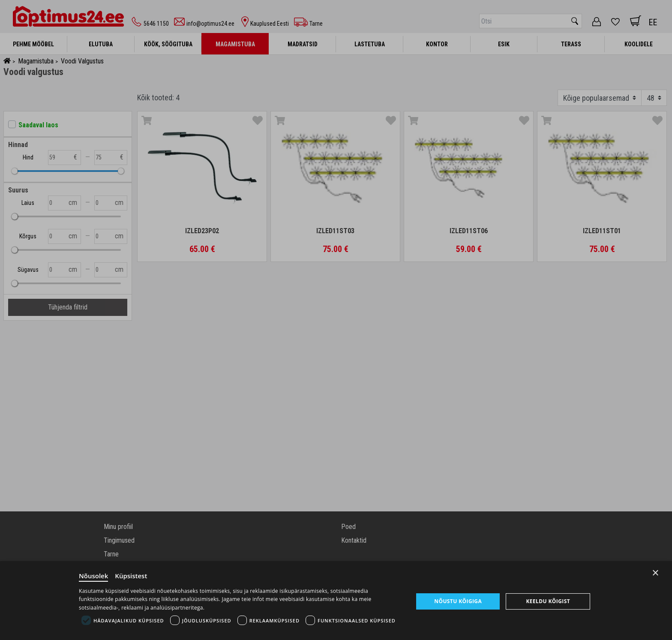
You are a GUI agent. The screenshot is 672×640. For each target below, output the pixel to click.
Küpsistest (131, 576)
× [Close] (655, 573)
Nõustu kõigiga (458, 601)
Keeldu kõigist (548, 601)
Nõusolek (93, 576)
